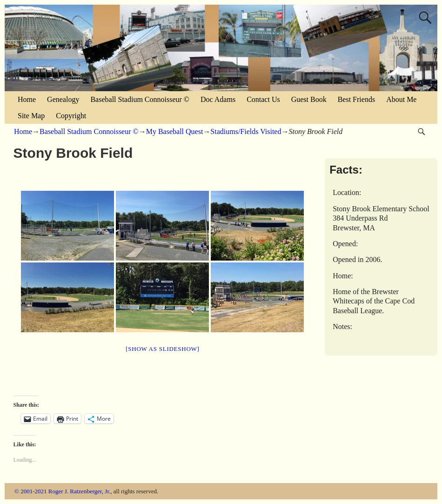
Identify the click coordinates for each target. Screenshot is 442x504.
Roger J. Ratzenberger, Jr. (80, 491)
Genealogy (63, 99)
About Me (401, 99)
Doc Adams (218, 99)
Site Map (31, 116)
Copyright (71, 116)
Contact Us (263, 99)
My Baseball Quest (175, 131)
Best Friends (356, 99)
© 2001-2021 (30, 491)
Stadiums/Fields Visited (246, 131)
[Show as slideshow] (162, 349)
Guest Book (309, 99)
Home (27, 99)
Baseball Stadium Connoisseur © (140, 99)
